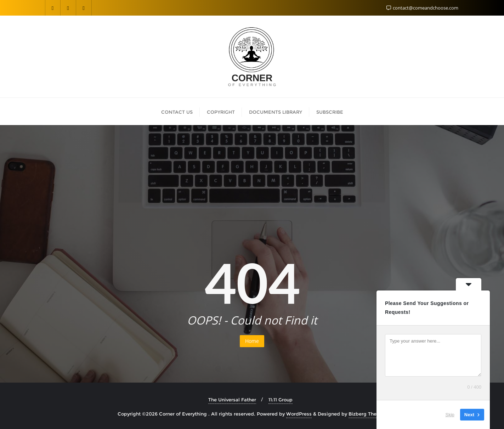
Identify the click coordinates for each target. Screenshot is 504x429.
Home (252, 341)
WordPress (299, 414)
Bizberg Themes (367, 414)
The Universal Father (232, 400)
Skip (450, 415)
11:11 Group (281, 400)
